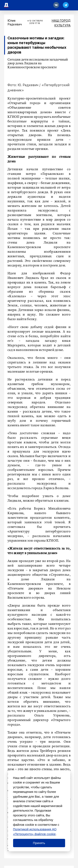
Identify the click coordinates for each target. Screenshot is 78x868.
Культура (62, 25)
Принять (39, 843)
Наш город (61, 21)
